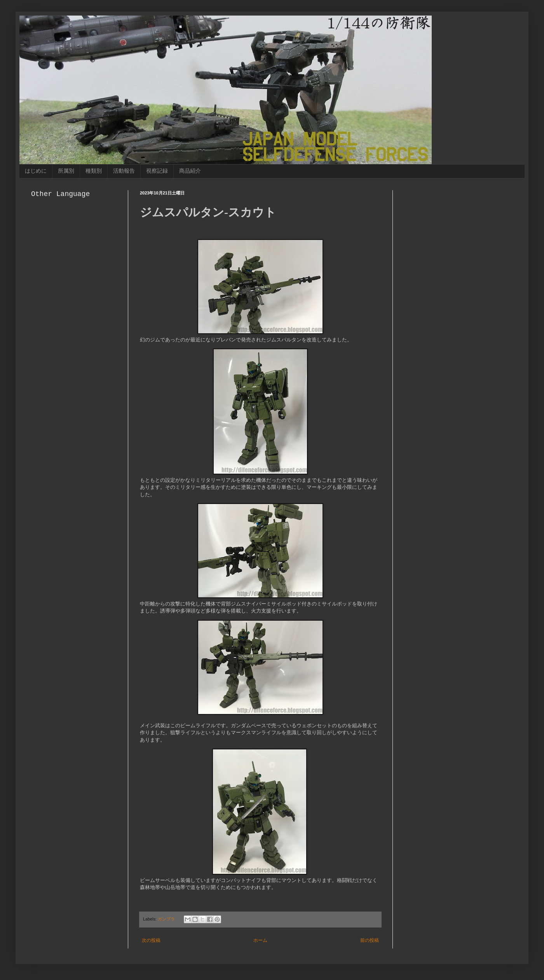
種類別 (94, 171)
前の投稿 (370, 940)
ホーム (260, 940)
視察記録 (157, 171)
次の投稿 (151, 940)
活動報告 (124, 171)
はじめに (36, 171)
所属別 (66, 171)
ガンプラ (166, 919)
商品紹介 (190, 171)
